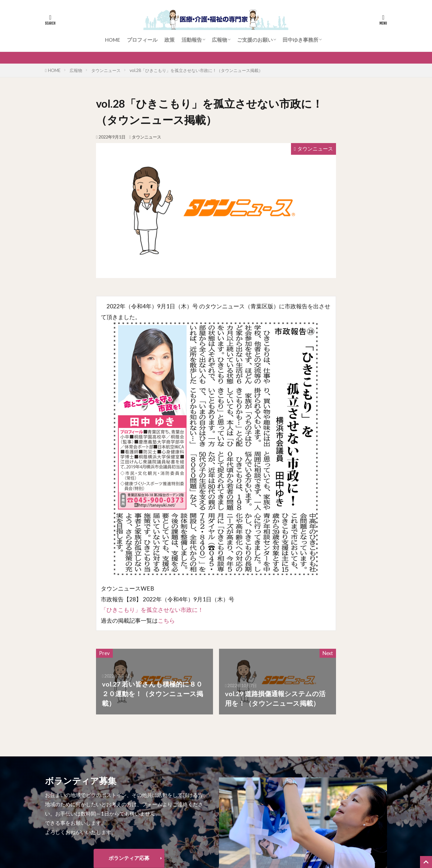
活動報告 (192, 40)
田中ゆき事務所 (300, 40)
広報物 (219, 40)
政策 (169, 40)
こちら (166, 620)
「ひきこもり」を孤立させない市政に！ (152, 610)
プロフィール (142, 40)
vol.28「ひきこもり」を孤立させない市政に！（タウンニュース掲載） (196, 70)
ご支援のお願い (255, 40)
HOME (112, 40)
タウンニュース (106, 70)
